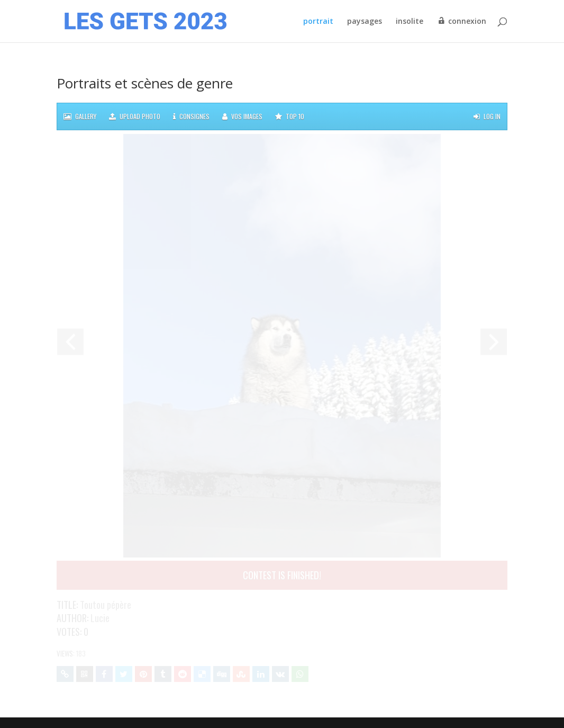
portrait (318, 22)
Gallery (80, 116)
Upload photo (135, 116)
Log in (487, 116)
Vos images (242, 116)
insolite (410, 22)
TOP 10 (290, 116)
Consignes (191, 116)
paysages (365, 22)
